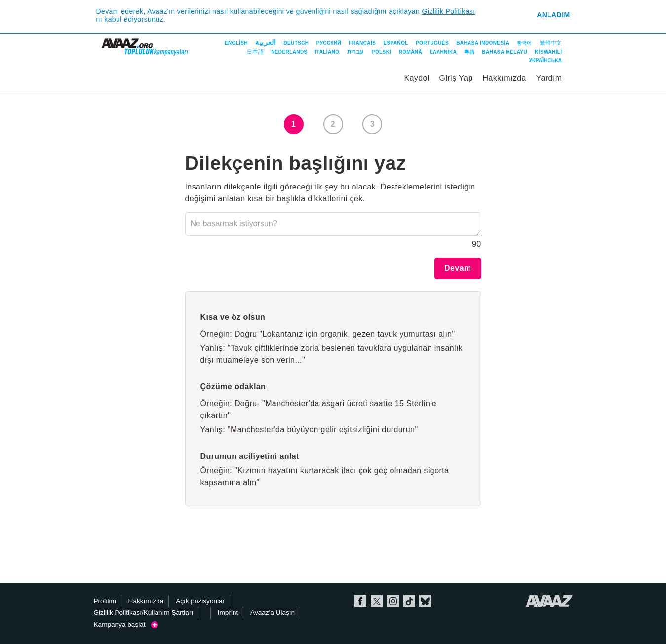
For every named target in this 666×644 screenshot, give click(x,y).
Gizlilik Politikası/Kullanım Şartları (144, 613)
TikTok (409, 601)
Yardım (549, 78)
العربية (266, 42)
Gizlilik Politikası (448, 11)
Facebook (360, 601)
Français (362, 43)
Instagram (393, 601)
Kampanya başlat (126, 625)
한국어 (525, 43)
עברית (356, 52)
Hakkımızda (504, 78)
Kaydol (416, 78)
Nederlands (289, 52)
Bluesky (425, 601)
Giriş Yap (456, 78)
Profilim (105, 601)
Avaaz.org (549, 601)
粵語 (469, 52)
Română (411, 52)
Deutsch (296, 43)
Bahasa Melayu (505, 52)
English (236, 43)
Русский (329, 43)
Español (395, 43)
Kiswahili (548, 52)
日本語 (255, 52)
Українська (545, 60)
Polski (382, 52)
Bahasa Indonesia (483, 43)
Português (432, 43)
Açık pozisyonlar (200, 601)
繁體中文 (551, 43)
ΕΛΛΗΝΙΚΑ (443, 52)
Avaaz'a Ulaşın (273, 613)
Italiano (327, 52)
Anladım (553, 15)
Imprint (228, 613)
